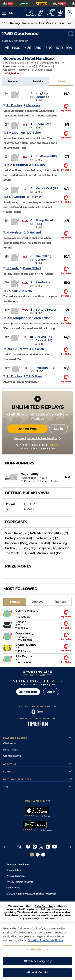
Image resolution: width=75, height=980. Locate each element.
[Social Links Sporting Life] (32, 855)
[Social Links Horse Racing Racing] (38, 855)
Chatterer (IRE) (46, 156)
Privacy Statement (16, 876)
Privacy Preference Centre (20, 882)
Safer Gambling (44, 906)
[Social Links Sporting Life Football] (43, 855)
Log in (58, 429)
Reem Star (43, 124)
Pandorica (43, 282)
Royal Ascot (10, 750)
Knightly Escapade (42, 95)
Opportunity (24, 633)
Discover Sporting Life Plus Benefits (37, 438)
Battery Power (46, 310)
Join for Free (27, 429)
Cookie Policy (13, 888)
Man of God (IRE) (47, 188)
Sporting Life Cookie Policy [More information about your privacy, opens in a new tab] (45, 954)
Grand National (12, 756)
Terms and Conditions (18, 864)
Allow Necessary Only (38, 975)
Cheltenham (11, 743)
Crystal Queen (26, 645)
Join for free (28, 692)
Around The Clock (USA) (44, 339)
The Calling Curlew (43, 258)
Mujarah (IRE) (46, 368)
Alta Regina (24, 656)
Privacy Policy (14, 870)
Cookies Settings (37, 964)
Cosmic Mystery (27, 611)
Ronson (21, 622)
